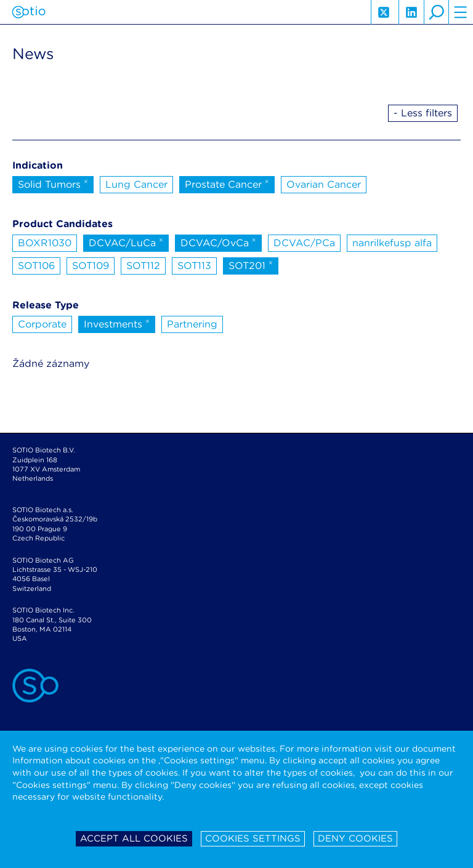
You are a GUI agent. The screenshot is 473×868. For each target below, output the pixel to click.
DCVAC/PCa (304, 243)
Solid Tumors (53, 183)
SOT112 (143, 266)
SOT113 (194, 266)
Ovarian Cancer (324, 184)
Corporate (42, 324)
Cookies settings (253, 838)
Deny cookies (355, 838)
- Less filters (423, 113)
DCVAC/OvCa (218, 242)
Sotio (29, 12)
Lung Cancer (136, 184)
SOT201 (251, 265)
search (436, 12)
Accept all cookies (134, 838)
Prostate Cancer (227, 183)
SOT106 (36, 266)
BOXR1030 (45, 243)
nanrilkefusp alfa (392, 243)
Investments (117, 323)
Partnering (192, 324)
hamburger (461, 12)
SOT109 (91, 266)
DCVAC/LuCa (126, 242)
